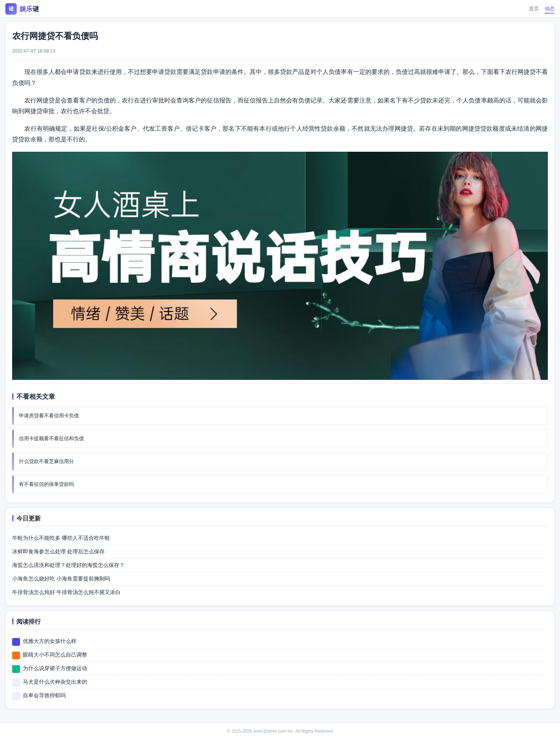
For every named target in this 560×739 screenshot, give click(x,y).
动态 (550, 9)
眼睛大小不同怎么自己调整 (55, 655)
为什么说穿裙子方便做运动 (55, 668)
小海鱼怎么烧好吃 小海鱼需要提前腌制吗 (61, 579)
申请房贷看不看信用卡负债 (49, 416)
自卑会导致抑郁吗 (44, 695)
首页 (534, 9)
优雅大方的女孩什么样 (50, 641)
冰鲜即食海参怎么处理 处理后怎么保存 (58, 551)
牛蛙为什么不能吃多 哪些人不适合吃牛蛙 (61, 538)
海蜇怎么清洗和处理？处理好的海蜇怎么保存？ (68, 565)
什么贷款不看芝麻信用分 (46, 461)
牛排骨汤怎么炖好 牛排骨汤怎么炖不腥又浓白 (66, 592)
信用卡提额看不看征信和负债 (51, 438)
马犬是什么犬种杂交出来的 (55, 682)
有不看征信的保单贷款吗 (46, 484)
